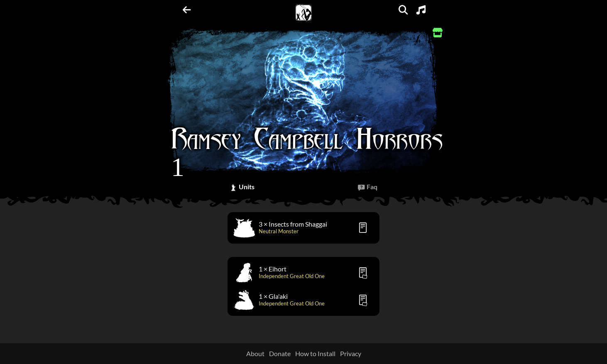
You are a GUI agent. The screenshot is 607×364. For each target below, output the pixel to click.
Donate (280, 353)
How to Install (315, 353)
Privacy (351, 353)
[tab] (242, 187)
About (255, 353)
